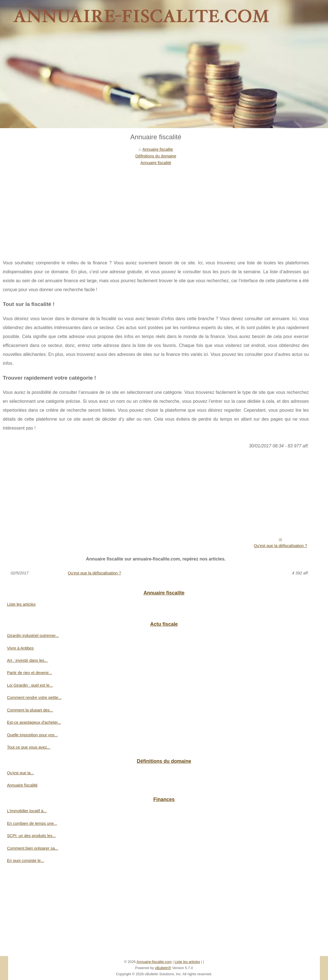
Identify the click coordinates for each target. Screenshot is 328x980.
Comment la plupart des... (30, 710)
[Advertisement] (156, 208)
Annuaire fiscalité (156, 163)
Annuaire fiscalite (158, 149)
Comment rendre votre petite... (34, 698)
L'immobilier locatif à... (27, 811)
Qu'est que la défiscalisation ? (281, 546)
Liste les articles (21, 604)
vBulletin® (163, 968)
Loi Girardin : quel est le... (30, 685)
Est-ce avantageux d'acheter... (34, 722)
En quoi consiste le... (26, 861)
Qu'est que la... (20, 773)
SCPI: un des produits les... (31, 836)
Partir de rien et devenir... (29, 673)
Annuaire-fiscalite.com (154, 962)
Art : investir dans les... (27, 660)
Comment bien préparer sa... (33, 848)
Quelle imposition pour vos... (32, 735)
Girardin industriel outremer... (33, 636)
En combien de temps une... (32, 823)
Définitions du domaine (156, 156)
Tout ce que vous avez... (29, 747)
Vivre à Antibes (20, 648)
